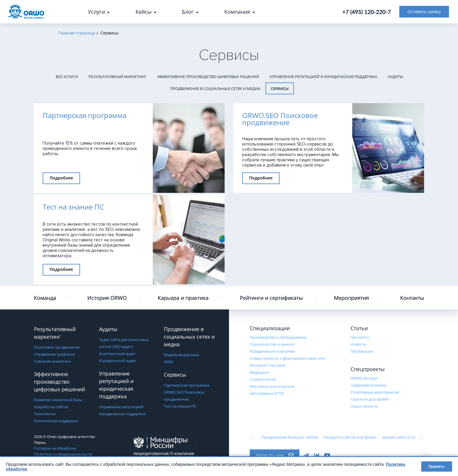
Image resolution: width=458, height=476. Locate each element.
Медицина (259, 372)
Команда (45, 298)
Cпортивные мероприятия (375, 392)
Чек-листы (360, 337)
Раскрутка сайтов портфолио (350, 437)
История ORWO (107, 298)
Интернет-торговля (267, 365)
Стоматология (263, 379)
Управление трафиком (54, 354)
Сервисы (280, 89)
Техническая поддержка (56, 421)
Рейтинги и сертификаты (271, 298)
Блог (188, 12)
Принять (437, 467)
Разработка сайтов (51, 407)
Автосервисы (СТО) (267, 393)
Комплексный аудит (117, 354)
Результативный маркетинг (118, 77)
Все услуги (67, 77)
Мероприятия (351, 298)
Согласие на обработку (55, 448)
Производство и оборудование (278, 337)
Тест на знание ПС (180, 406)
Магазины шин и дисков (272, 386)
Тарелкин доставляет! (370, 399)
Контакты (412, 298)
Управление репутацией (121, 407)
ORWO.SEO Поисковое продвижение (184, 396)
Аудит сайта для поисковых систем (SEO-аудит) (124, 343)
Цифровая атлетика (368, 385)
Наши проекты (364, 406)
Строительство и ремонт (272, 344)
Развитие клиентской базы (58, 400)
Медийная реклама (181, 355)
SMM (168, 362)
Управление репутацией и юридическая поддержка (323, 77)
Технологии (45, 414)
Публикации (362, 351)
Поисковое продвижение (57, 347)
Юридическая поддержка (122, 414)
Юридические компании (272, 351)
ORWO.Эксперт (364, 378)
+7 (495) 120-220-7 (367, 12)
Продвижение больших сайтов (290, 437)
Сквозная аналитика (52, 361)
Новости (358, 344)
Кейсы (144, 12)
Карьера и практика (183, 298)
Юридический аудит (118, 361)
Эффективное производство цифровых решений (208, 77)
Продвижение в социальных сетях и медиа (215, 89)
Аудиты (395, 77)
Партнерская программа (187, 385)
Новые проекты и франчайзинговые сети (287, 358)
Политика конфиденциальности (63, 454)
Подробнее (61, 178)
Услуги (96, 12)
